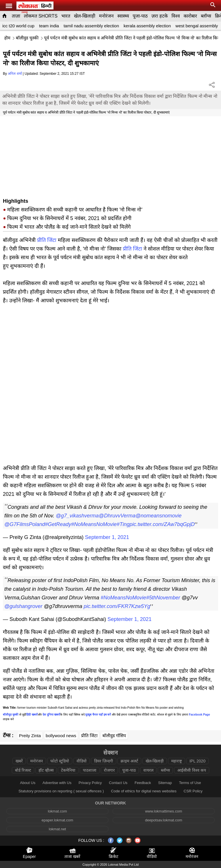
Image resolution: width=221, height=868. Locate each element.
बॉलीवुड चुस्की (27, 38)
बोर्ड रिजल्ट (23, 770)
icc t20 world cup (18, 26)
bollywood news (61, 736)
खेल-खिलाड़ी (85, 16)
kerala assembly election (147, 26)
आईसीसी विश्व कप (192, 770)
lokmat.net (58, 829)
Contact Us (118, 783)
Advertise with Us (57, 783)
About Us (27, 783)
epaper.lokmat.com (58, 820)
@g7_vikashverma (77, 516)
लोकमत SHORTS (41, 16)
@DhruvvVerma (117, 516)
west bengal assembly (197, 26)
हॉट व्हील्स (46, 770)
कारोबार (190, 16)
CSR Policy (193, 791)
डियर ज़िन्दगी (104, 761)
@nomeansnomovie (159, 516)
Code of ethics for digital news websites (144, 791)
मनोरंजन (106, 16)
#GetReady (58, 524)
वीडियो (82, 761)
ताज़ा (16, 16)
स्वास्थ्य (123, 16)
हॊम (7, 38)
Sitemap (165, 783)
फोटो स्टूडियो (60, 761)
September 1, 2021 (107, 537)
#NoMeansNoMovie (94, 524)
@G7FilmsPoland (25, 524)
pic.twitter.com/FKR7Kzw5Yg (117, 606)
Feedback (143, 783)
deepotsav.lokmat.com (164, 820)
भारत (66, 16)
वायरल (148, 770)
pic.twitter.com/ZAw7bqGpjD (162, 524)
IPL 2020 (197, 761)
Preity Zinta (30, 736)
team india (49, 26)
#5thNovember (163, 598)
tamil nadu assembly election (91, 26)
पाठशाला (90, 770)
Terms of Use (190, 783)
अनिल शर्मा (15, 74)
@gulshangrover (23, 606)
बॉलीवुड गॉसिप (114, 736)
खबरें (19, 761)
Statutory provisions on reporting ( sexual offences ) (61, 791)
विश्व (176, 16)
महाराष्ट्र (177, 761)
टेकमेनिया (68, 770)
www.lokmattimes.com (164, 811)
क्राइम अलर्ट (129, 761)
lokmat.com (57, 811)
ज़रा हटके (159, 16)
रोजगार (109, 770)
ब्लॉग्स (206, 16)
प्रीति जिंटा (47, 240)
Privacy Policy (90, 783)
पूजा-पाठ (140, 16)
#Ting (123, 524)
